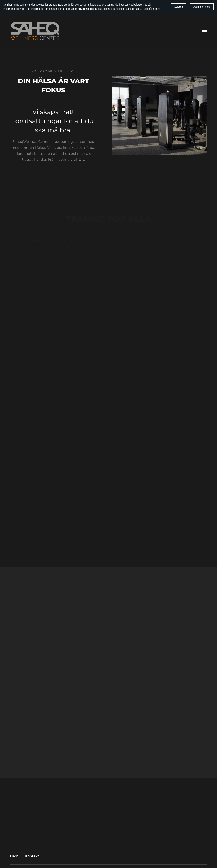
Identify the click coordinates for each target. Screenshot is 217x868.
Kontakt (32, 856)
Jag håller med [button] (202, 7)
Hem (14, 856)
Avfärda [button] (179, 7)
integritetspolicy (12, 9)
